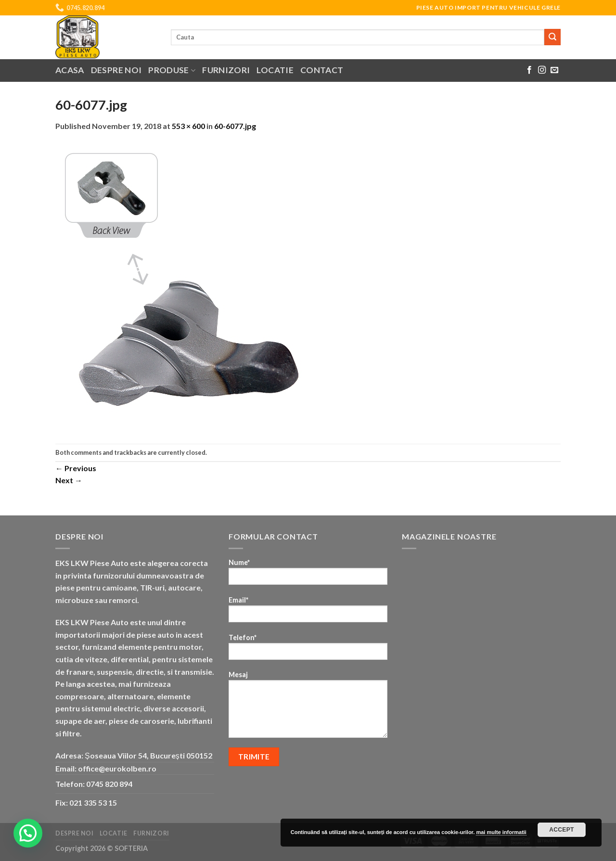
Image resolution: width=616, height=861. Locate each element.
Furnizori (226, 70)
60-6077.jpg (235, 126)
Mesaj (308, 707)
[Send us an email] (554, 70)
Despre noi (116, 70)
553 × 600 (188, 126)
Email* (308, 612)
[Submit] (552, 37)
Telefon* (308, 650)
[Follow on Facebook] (529, 70)
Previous (76, 468)
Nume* (308, 575)
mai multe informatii (501, 832)
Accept (562, 830)
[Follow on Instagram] (542, 70)
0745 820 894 (109, 784)
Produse (172, 70)
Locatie (275, 70)
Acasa (70, 70)
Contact (322, 70)
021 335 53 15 (93, 803)
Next (69, 480)
